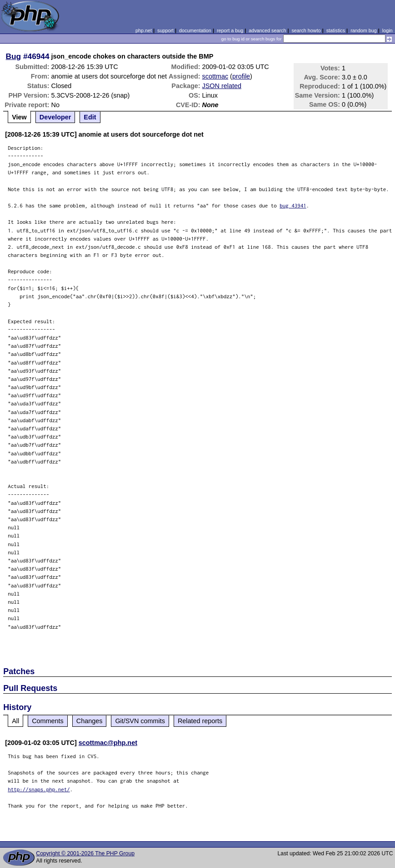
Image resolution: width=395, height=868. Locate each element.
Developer (55, 117)
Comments (48, 721)
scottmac (215, 76)
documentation (195, 30)
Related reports (200, 721)
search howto (306, 30)
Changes (90, 721)
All (15, 721)
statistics (336, 30)
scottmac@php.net (108, 743)
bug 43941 (293, 205)
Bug (14, 56)
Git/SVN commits (140, 721)
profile (241, 76)
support (165, 30)
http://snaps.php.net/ (39, 789)
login (387, 30)
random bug (364, 30)
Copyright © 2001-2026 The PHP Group (85, 853)
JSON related (222, 86)
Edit (90, 117)
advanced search (267, 30)
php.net (144, 30)
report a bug (230, 30)
